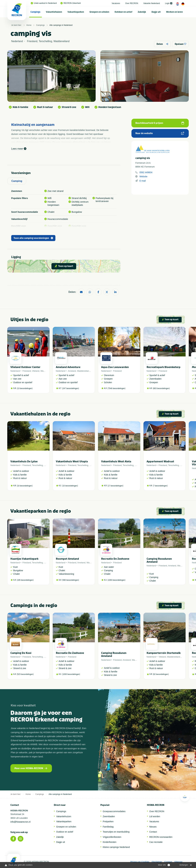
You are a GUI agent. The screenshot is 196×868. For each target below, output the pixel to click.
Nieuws (153, 827)
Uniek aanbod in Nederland (44, 3)
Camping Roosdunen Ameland (159, 560)
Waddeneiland (84, 371)
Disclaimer (157, 862)
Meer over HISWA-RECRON (31, 768)
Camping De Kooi (21, 653)
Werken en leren (174, 12)
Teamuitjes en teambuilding (116, 832)
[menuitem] (36, 12)
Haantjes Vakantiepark (24, 559)
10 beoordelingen (25, 486)
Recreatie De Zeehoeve (115, 559)
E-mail (143, 181)
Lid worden (155, 816)
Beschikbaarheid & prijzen (160, 123)
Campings (35, 12)
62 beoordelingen (161, 674)
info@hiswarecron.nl (20, 822)
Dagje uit (156, 12)
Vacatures (116, 3)
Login (169, 3)
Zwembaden (109, 816)
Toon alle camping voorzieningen (33, 238)
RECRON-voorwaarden (161, 837)
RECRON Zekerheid (71, 3)
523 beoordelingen (25, 674)
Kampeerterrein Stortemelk (164, 653)
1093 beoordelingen (116, 580)
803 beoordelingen (161, 388)
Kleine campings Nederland (116, 847)
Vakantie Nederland (152, 3)
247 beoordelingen (70, 388)
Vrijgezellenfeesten (112, 837)
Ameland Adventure (68, 367)
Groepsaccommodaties (114, 811)
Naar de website (160, 133)
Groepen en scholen (99, 12)
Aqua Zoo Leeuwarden (115, 367)
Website (143, 176)
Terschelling (37, 465)
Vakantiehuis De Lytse (24, 461)
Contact (153, 832)
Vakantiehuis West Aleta (116, 461)
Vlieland (36, 371)
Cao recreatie (156, 842)
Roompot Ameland (67, 559)
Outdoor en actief (123, 12)
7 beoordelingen (160, 486)
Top (185, 797)
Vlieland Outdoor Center (25, 367)
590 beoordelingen (70, 580)
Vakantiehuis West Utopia (72, 461)
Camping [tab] (17, 181)
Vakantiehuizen (54, 12)
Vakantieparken (76, 12)
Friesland (27, 371)
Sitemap (178, 862)
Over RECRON (132, 3)
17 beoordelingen (115, 486)
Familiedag (108, 827)
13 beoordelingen (25, 388)
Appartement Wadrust (160, 461)
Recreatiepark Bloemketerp (163, 367)
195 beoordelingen (25, 580)
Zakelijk (142, 12)
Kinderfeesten (110, 842)
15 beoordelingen (70, 486)
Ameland (72, 371)
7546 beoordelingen (116, 388)
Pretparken (108, 821)
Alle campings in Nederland (61, 25)
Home (29, 25)
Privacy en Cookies (140, 862)
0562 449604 (146, 172)
